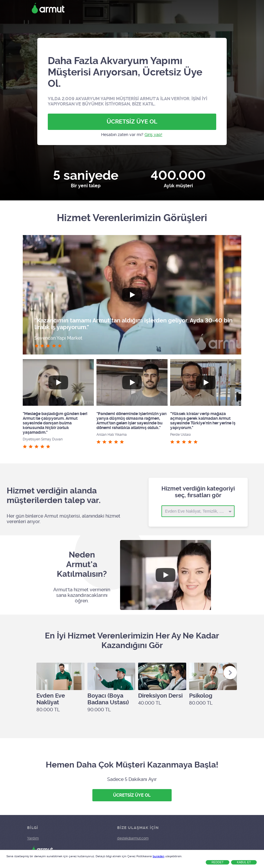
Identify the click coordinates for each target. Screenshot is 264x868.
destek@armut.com (133, 838)
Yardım (33, 838)
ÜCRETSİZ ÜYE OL (132, 122)
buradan (159, 856)
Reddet (218, 862)
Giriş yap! (153, 135)
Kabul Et (244, 862)
